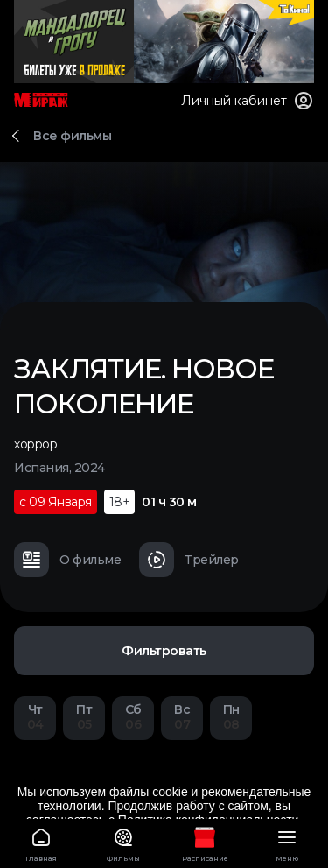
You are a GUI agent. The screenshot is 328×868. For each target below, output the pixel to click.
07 (182, 717)
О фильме (67, 560)
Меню (287, 842)
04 (35, 717)
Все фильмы (72, 136)
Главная (41, 842)
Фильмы (123, 842)
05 (84, 717)
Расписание (206, 842)
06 (133, 717)
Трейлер (189, 560)
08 (231, 717)
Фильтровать (164, 651)
